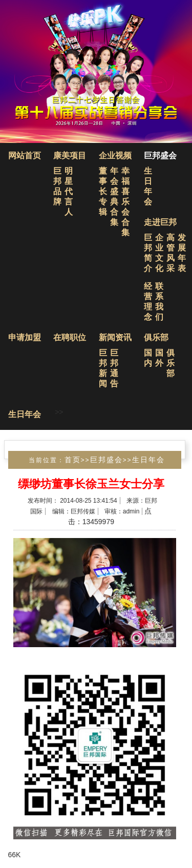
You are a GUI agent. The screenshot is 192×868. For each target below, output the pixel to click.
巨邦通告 (114, 368)
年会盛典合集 (114, 197)
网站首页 (25, 156)
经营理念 (148, 302)
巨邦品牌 (57, 186)
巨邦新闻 (103, 368)
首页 (73, 460)
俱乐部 (156, 337)
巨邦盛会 (160, 156)
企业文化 (159, 253)
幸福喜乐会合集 (125, 202)
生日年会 (148, 186)
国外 (159, 358)
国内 (148, 358)
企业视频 (115, 156)
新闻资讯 (115, 337)
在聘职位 (70, 337)
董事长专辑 (103, 191)
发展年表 (182, 253)
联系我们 (159, 302)
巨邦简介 (148, 253)
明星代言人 (69, 191)
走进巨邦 (160, 222)
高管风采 (170, 253)
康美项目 (70, 156)
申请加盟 (25, 337)
